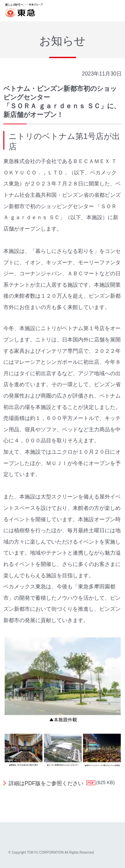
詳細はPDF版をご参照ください (46, 783)
